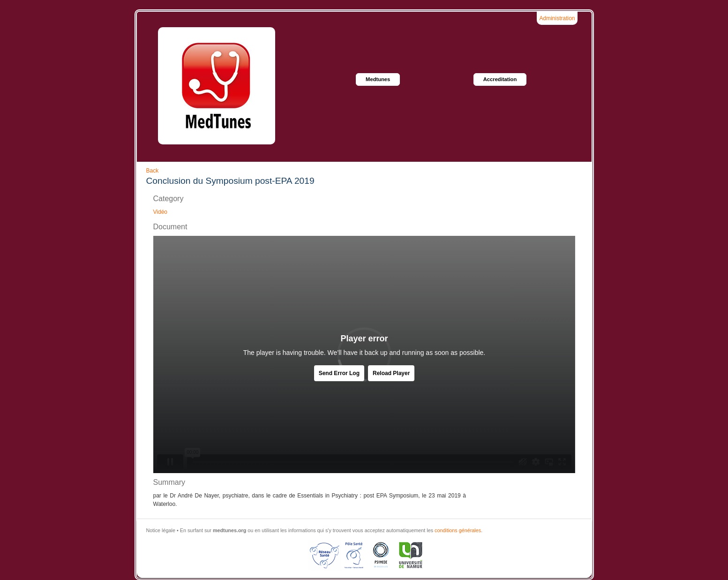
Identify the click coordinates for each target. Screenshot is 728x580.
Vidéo (160, 212)
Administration (557, 18)
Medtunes (378, 79)
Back (153, 171)
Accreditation (500, 79)
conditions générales (458, 530)
